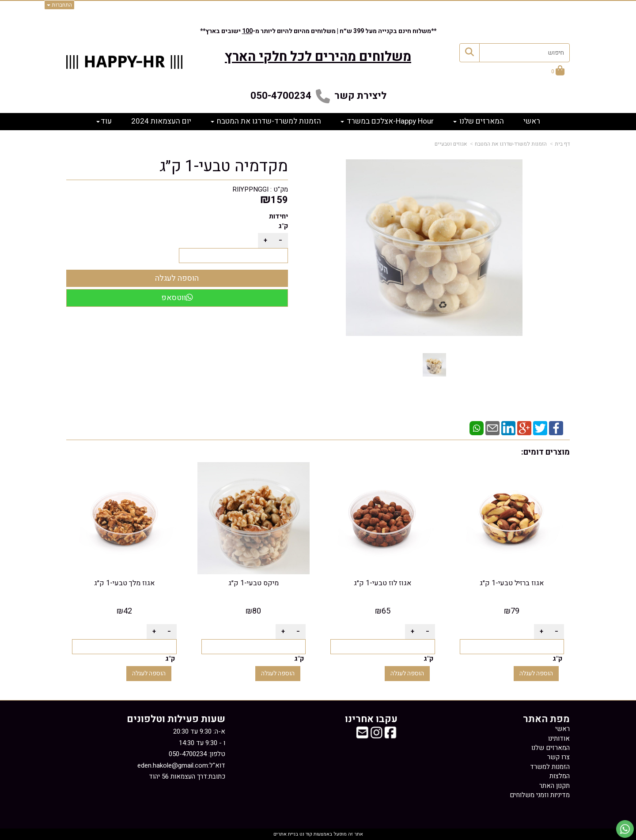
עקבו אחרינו (371, 719)
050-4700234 (281, 96)
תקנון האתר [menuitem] (555, 786)
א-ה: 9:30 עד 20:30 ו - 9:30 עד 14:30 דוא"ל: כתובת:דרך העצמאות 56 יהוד (181, 754)
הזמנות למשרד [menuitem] (550, 767)
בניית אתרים (286, 834)
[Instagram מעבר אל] (376, 735)
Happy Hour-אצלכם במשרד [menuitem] (387, 121)
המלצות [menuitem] (560, 776)
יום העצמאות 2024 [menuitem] (161, 121)
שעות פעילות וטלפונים (176, 719)
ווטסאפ (177, 298)
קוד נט (305, 834)
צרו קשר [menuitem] (558, 757)
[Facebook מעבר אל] (390, 735)
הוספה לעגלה (536, 673)
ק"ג (283, 226)
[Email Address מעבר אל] (362, 735)
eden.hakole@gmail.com (173, 765)
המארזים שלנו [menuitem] (479, 121)
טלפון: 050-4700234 (197, 754)
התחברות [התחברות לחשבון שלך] (59, 5)
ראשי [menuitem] (532, 121)
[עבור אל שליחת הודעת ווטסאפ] (625, 829)
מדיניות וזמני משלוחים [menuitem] (540, 795)
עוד (104, 121)
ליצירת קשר (360, 96)
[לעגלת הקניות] (558, 72)
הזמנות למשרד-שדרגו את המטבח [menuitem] (266, 121)
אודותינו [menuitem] (559, 738)
